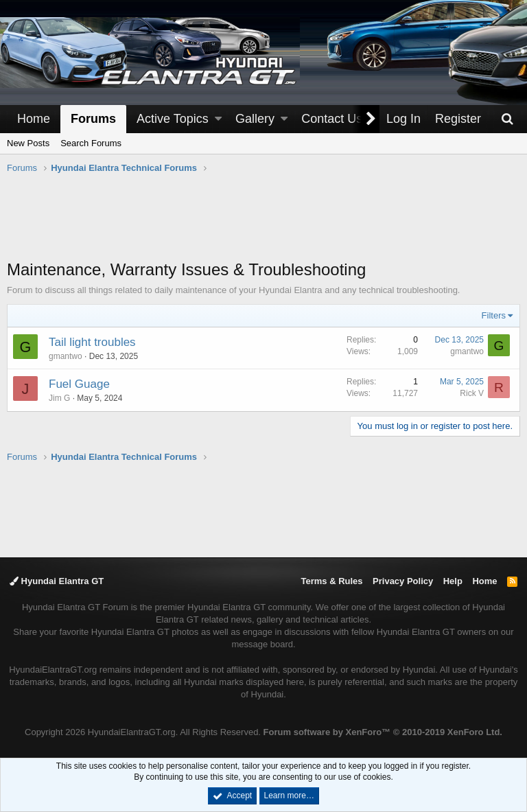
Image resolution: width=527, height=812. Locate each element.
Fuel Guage (79, 384)
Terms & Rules (331, 581)
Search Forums (91, 143)
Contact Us (332, 119)
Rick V (472, 393)
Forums (93, 119)
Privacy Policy (403, 581)
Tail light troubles (92, 342)
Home (34, 119)
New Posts (28, 143)
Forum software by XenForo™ (383, 732)
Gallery (255, 119)
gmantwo (66, 356)
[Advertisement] (263, 224)
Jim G (59, 398)
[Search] (507, 119)
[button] (218, 119)
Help (453, 581)
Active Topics (173, 119)
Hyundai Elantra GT (57, 581)
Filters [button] (494, 315)
